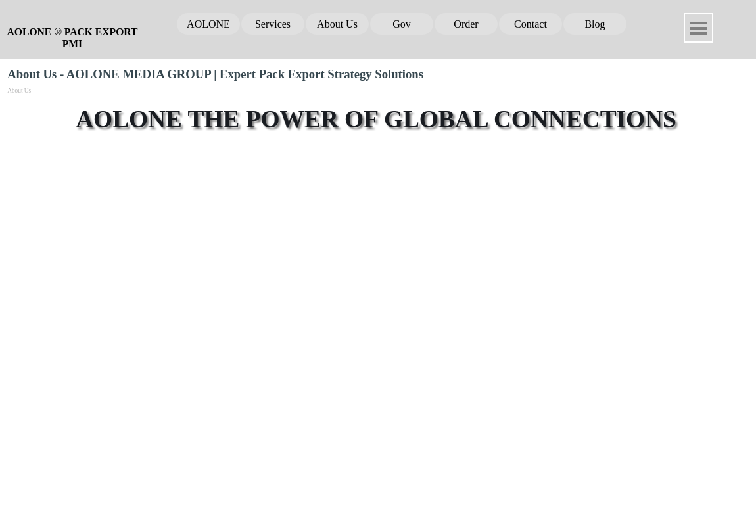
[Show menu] (698, 28)
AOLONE (208, 24)
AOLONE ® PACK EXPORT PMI (74, 38)
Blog (595, 24)
